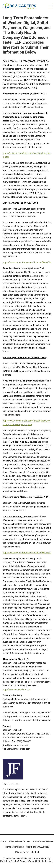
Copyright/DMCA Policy (38, 847)
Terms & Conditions (14, 847)
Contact (35, 852)
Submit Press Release (43, 841)
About (4, 841)
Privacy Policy (22, 852)
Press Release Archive (19, 841)
